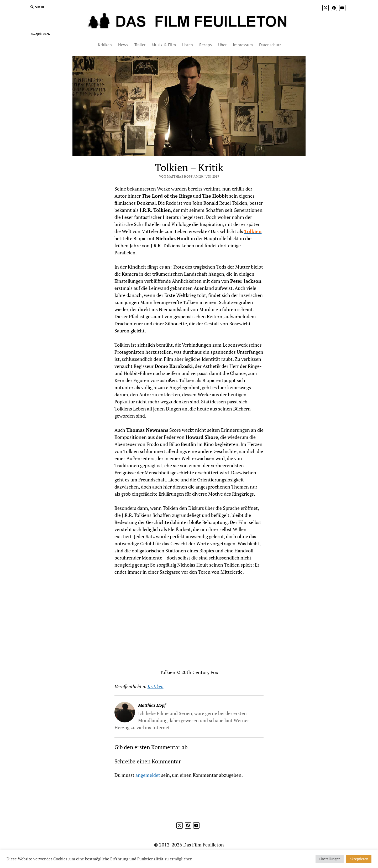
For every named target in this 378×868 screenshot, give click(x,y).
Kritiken (105, 45)
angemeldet (148, 775)
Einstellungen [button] (330, 859)
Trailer (140, 45)
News (123, 45)
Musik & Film (164, 45)
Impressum (243, 45)
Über (222, 45)
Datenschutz (270, 45)
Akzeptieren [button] (359, 859)
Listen (188, 45)
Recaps (206, 45)
